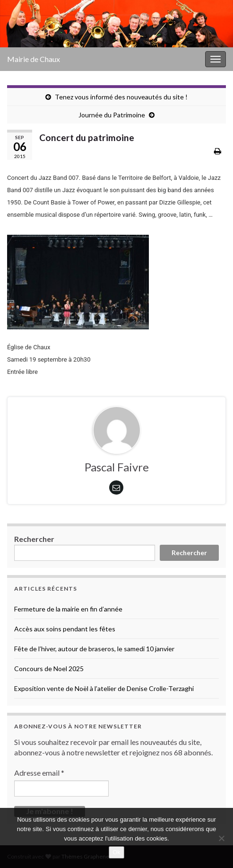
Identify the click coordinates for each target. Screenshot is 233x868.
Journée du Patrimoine (112, 115)
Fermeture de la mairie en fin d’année (68, 609)
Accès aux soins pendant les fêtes (65, 629)
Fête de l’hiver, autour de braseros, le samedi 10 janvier (94, 649)
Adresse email (39, 773)
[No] (221, 838)
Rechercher (34, 539)
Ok (116, 852)
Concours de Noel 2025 (49, 669)
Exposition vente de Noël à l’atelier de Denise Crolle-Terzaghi (104, 688)
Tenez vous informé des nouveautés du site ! (121, 97)
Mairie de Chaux (34, 59)
